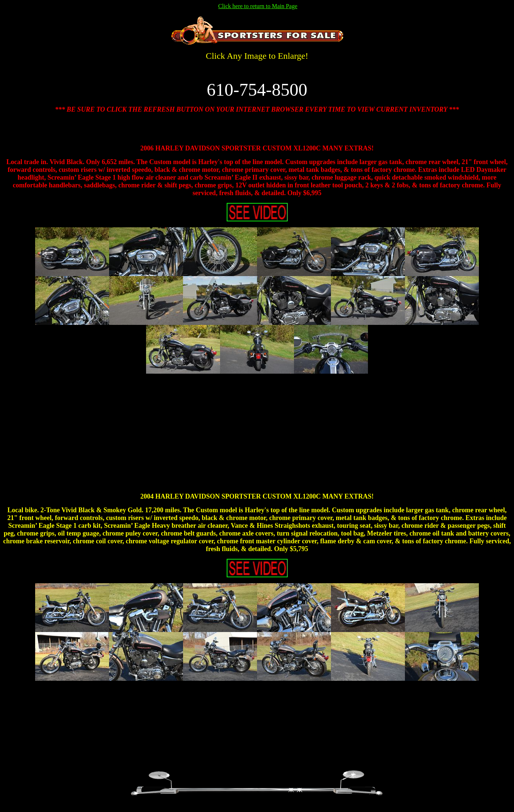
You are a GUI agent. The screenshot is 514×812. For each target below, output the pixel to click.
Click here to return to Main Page (258, 6)
